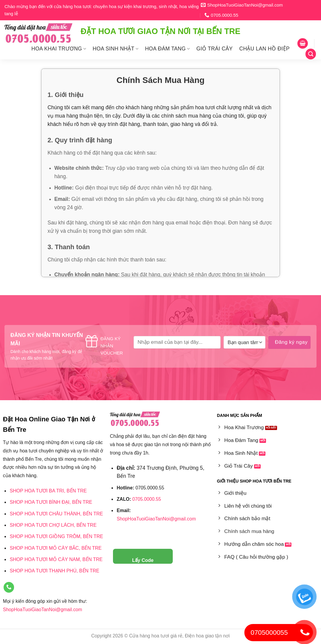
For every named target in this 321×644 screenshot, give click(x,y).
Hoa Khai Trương (59, 49)
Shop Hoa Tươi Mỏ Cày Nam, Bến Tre (56, 559)
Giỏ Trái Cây (215, 49)
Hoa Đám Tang (167, 49)
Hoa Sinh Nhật (116, 49)
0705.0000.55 (147, 499)
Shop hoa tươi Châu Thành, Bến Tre (56, 514)
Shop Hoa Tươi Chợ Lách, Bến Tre (53, 525)
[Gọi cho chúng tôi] (9, 587)
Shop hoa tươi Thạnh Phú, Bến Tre (54, 571)
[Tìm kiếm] (311, 54)
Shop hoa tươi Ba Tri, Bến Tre (48, 491)
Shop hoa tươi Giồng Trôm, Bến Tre (56, 536)
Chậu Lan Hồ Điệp (265, 49)
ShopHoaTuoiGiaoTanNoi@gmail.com (43, 610)
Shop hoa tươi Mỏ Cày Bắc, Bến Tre (55, 548)
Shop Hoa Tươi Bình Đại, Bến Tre (51, 502)
